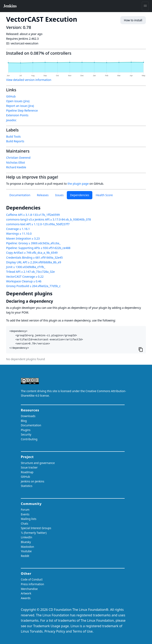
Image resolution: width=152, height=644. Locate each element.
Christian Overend (18, 158)
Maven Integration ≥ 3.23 (23, 238)
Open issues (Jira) (18, 101)
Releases (43, 195)
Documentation (20, 195)
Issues (59, 195)
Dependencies (80, 195)
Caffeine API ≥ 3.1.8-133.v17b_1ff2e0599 (33, 215)
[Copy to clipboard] (141, 349)
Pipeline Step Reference (22, 110)
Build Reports (15, 141)
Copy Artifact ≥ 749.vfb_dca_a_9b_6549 (32, 253)
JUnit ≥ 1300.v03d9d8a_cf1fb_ (26, 267)
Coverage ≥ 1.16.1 (18, 229)
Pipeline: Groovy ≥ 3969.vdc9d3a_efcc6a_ (33, 243)
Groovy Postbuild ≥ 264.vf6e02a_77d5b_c (33, 286)
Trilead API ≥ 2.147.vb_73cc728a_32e (30, 272)
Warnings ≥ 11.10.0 (19, 234)
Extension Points (17, 115)
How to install (133, 20)
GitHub (11, 96)
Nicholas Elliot (16, 162)
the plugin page (78, 184)
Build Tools (13, 136)
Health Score (104, 195)
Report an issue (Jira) (20, 106)
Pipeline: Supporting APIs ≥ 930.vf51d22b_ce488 (38, 248)
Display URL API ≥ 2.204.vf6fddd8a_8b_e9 (34, 262)
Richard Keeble (16, 167)
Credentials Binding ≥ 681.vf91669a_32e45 (34, 257)
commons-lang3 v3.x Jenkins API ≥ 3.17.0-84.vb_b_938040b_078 (49, 219)
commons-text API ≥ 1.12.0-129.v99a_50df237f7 (38, 224)
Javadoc (11, 120)
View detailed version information (29, 80)
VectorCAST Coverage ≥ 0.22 (25, 277)
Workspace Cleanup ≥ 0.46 (24, 281)
